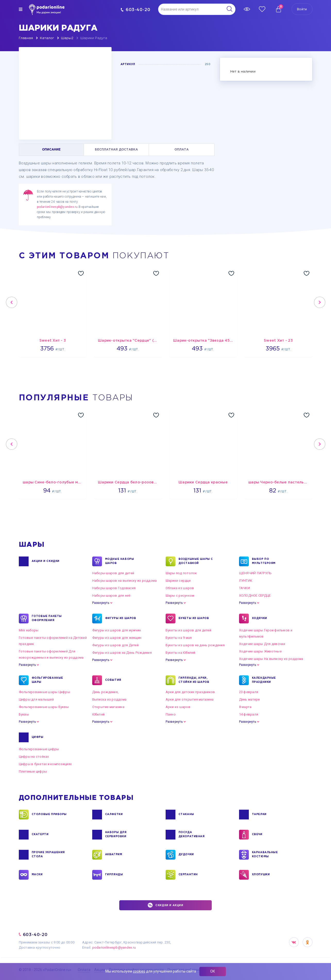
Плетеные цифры (33, 771)
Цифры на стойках (34, 757)
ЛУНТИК (246, 581)
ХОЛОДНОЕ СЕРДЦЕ (255, 595)
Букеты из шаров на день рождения (195, 645)
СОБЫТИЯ (113, 680)
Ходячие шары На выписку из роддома (271, 659)
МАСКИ (37, 875)
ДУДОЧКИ (186, 855)
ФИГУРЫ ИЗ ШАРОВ (121, 619)
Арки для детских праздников (190, 692)
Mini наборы (29, 630)
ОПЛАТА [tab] (181, 150)
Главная (26, 38)
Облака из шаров (180, 588)
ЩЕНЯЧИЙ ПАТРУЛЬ (255, 573)
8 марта (245, 707)
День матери (249, 699)
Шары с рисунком (180, 595)
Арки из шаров (178, 707)
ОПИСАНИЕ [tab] (51, 150)
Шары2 (67, 38)
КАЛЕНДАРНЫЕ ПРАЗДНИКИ (264, 680)
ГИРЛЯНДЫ (114, 875)
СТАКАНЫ (186, 815)
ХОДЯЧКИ (260, 619)
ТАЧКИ (244, 588)
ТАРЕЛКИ (259, 815)
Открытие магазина (108, 707)
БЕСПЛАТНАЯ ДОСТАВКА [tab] (116, 150)
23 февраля (249, 692)
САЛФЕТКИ (114, 815)
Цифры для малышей (36, 699)
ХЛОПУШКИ (261, 875)
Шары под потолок (181, 573)
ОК (213, 971)
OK (308, 942)
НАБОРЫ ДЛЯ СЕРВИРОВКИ (116, 835)
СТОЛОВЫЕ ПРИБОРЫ (49, 815)
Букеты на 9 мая (179, 638)
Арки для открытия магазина (190, 699)
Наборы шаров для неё (111, 595)
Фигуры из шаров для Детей (116, 645)
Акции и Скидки (46, 561)
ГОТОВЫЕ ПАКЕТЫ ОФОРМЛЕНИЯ (47, 619)
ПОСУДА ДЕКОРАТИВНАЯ (192, 835)
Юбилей (99, 714)
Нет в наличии (243, 72)
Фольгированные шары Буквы (44, 707)
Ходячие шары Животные (260, 651)
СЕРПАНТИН (188, 875)
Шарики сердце (178, 581)
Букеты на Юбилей (181, 653)
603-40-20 (136, 10)
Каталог (47, 38)
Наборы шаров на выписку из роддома (125, 581)
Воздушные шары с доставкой (196, 561)
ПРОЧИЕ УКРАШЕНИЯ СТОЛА (48, 855)
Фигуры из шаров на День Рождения (122, 653)
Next (320, 302)
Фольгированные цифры (39, 749)
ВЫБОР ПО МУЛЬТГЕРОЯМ (264, 561)
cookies (139, 971)
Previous (12, 302)
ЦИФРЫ (38, 737)
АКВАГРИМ (114, 855)
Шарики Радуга (94, 38)
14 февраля (249, 714)
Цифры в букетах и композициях (45, 764)
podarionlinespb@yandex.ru (57, 207)
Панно (171, 714)
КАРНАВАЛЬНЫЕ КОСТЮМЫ (265, 855)
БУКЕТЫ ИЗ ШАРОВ (194, 619)
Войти (302, 9)
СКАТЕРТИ (40, 835)
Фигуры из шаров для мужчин (117, 630)
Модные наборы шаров (120, 561)
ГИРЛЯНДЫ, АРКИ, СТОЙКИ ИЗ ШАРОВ (194, 680)
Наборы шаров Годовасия (114, 588)
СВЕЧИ (257, 835)
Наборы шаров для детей (113, 573)
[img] (21, 9)
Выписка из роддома (109, 699)
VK (294, 942)
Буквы (24, 714)
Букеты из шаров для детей (189, 630)
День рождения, (105, 692)
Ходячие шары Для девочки (262, 644)
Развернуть (101, 603)
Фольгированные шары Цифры (45, 692)
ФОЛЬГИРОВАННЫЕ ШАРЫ (47, 680)
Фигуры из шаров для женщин (117, 638)
